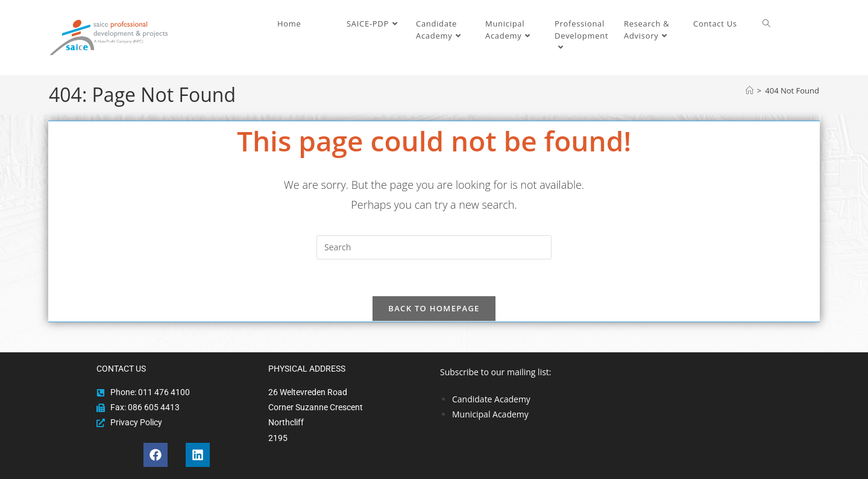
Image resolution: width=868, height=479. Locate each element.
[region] (692, 391)
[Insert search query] (434, 247)
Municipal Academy (490, 414)
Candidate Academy (491, 399)
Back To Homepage (434, 308)
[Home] (750, 90)
